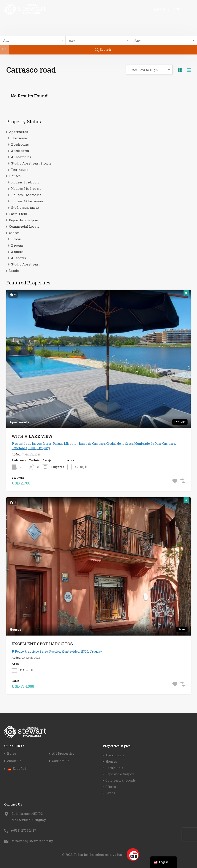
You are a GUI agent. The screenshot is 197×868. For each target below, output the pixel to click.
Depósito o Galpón (24, 220)
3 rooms (17, 252)
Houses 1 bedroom (25, 182)
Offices (14, 233)
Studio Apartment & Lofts (31, 163)
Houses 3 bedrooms (26, 195)
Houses (15, 176)
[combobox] (33, 40)
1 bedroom (19, 138)
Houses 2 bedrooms (26, 188)
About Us (14, 761)
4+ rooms (19, 258)
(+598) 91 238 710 (172, 9)
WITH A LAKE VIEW (32, 436)
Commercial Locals (24, 226)
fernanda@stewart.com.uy (32, 841)
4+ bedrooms (21, 157)
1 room (16, 239)
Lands (14, 271)
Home (11, 753)
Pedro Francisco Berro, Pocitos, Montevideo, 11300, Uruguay (57, 651)
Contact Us (61, 761)
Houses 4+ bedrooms (27, 201)
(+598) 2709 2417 (24, 830)
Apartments (19, 132)
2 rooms (17, 245)
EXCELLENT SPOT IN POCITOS (42, 644)
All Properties (63, 753)
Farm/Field (18, 214)
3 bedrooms (20, 151)
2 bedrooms (20, 144)
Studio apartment (25, 207)
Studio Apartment (25, 264)
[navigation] (164, 862)
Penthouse (20, 170)
